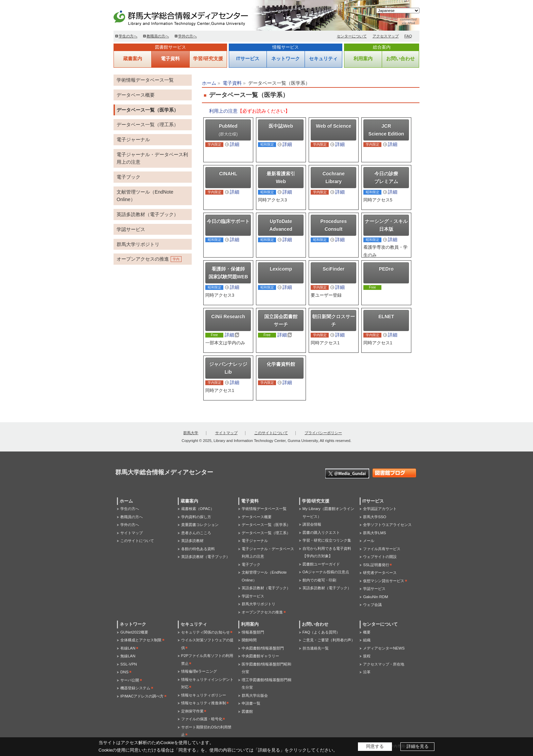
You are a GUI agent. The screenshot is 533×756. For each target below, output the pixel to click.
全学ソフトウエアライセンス (387, 525)
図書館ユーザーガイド (321, 564)
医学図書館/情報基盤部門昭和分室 (266, 668)
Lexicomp (281, 269)
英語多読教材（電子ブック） (148, 214)
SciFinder (333, 269)
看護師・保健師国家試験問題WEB (228, 273)
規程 (367, 656)
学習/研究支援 (208, 59)
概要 (367, 632)
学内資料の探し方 (196, 517)
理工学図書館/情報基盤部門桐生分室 (266, 684)
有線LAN (128, 648)
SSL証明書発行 (376, 565)
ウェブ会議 (372, 605)
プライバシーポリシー (323, 433)
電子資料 (170, 59)
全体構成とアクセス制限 (141, 640)
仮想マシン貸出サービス (384, 581)
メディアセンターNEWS (384, 648)
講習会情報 (312, 524)
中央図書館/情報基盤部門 (263, 648)
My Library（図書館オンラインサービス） (328, 513)
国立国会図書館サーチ (281, 320)
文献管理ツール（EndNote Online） (145, 196)
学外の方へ (187, 36)
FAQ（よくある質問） (321, 632)
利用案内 (363, 59)
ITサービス (248, 59)
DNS (124, 672)
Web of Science (333, 126)
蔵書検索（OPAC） (198, 509)
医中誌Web (281, 126)
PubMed (228, 130)
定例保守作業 (192, 711)
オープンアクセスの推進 (143, 259)
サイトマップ (226, 433)
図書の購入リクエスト (321, 532)
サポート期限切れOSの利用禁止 (206, 731)
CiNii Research (228, 316)
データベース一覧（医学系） (148, 110)
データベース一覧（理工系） (148, 125)
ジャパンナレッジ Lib (228, 368)
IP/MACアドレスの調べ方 (142, 696)
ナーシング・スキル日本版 (386, 225)
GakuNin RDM (375, 597)
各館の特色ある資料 (198, 549)
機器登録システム (135, 688)
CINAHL (228, 174)
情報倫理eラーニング (199, 671)
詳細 (235, 144)
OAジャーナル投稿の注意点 (326, 572)
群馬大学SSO (375, 517)
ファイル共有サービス (382, 549)
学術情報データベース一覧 (145, 80)
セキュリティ (323, 59)
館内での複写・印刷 (319, 580)
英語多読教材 (192, 541)
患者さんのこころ (196, 533)
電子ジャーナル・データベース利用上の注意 (152, 158)
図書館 (247, 711)
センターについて (352, 36)
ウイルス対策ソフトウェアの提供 (207, 644)
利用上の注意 (223, 111)
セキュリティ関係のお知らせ (205, 632)
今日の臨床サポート (228, 221)
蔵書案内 (133, 59)
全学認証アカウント (380, 509)
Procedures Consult (333, 225)
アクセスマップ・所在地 (384, 664)
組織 (367, 640)
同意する (375, 746)
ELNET (386, 316)
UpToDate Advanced (281, 225)
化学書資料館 (281, 364)
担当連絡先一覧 (316, 648)
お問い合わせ (400, 59)
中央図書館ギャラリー (260, 656)
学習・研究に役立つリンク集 (327, 540)
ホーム (209, 83)
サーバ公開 (130, 680)
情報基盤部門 (253, 632)
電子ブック (128, 177)
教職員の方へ (158, 36)
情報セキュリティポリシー (204, 695)
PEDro (386, 269)
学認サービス (131, 229)
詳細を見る (418, 746)
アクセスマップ (386, 36)
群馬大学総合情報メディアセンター (192, 17)
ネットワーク (286, 59)
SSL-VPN (129, 664)
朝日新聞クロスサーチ (333, 320)
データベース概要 (136, 95)
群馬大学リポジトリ (138, 244)
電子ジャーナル (133, 139)
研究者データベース (380, 573)
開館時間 (249, 640)
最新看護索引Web (281, 177)
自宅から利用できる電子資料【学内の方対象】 (327, 552)
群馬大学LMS (374, 533)
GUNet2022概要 (134, 632)
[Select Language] (398, 11)
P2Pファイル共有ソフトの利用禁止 (207, 660)
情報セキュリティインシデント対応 (207, 683)
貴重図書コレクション (200, 525)
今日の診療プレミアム (386, 177)
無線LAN (128, 656)
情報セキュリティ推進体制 (204, 703)
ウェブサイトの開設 (380, 557)
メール (369, 541)
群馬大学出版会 (255, 695)
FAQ (408, 36)
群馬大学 (191, 433)
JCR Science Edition (386, 130)
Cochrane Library (334, 177)
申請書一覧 (251, 703)
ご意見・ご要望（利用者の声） (329, 640)
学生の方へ (128, 36)
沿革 (367, 672)
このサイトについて (271, 433)
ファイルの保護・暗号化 (202, 719)
